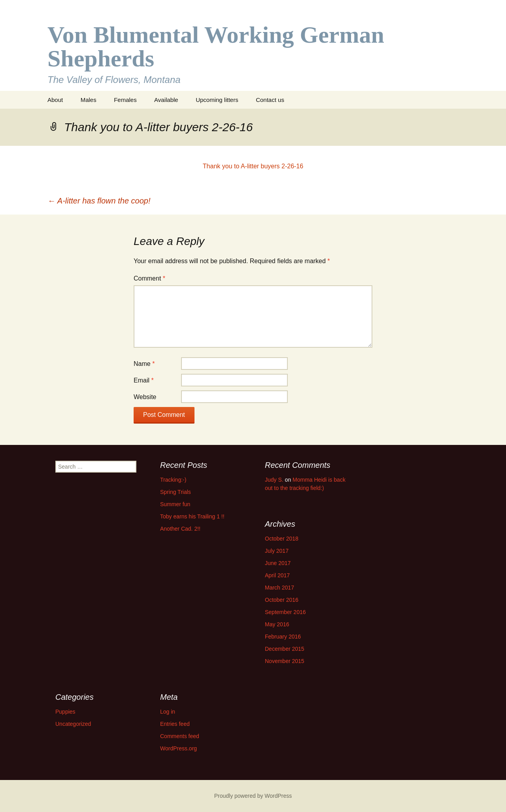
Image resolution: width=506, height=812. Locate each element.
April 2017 (277, 575)
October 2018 (282, 539)
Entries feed (175, 724)
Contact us (270, 100)
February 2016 (283, 637)
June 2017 (278, 563)
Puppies (65, 712)
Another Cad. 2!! (180, 529)
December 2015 (285, 649)
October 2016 (282, 600)
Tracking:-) (173, 480)
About (55, 100)
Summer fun (175, 504)
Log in (168, 712)
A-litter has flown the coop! (99, 201)
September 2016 (285, 612)
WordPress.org (178, 748)
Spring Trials (176, 492)
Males (89, 100)
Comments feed (180, 736)
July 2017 (277, 551)
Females (125, 100)
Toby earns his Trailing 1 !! (192, 516)
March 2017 (279, 588)
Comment (149, 278)
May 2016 (277, 624)
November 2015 (285, 661)
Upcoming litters (217, 100)
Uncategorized (73, 724)
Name (144, 364)
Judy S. (274, 480)
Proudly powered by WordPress (253, 796)
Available (166, 100)
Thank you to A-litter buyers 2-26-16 (253, 166)
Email (144, 380)
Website (145, 397)
